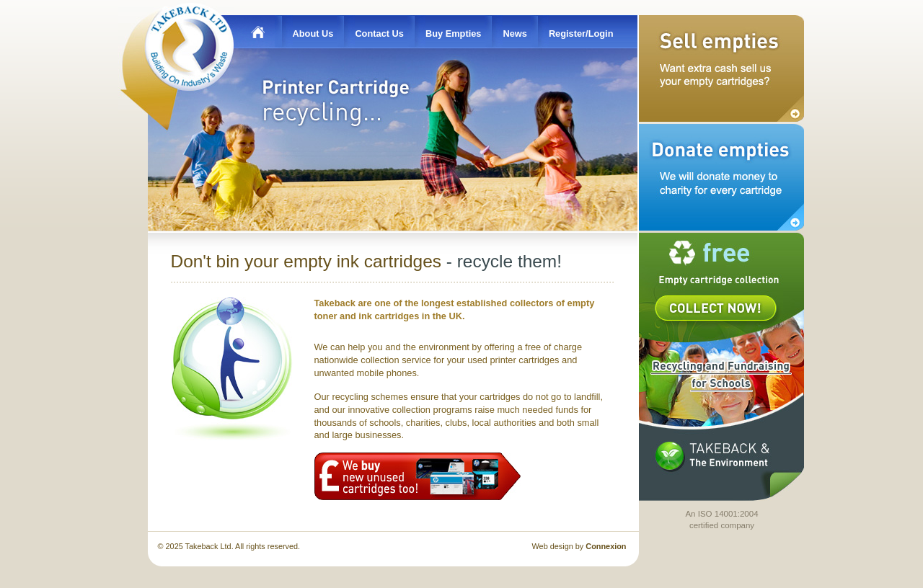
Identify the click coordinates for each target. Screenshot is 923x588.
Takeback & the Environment (712, 456)
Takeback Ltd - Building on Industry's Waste (191, 45)
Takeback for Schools (719, 373)
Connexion (606, 546)
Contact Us (379, 34)
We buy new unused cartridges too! (418, 476)
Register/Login (581, 34)
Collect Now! (716, 308)
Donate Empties (721, 177)
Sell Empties (721, 68)
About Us (313, 34)
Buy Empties (454, 34)
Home (254, 32)
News (515, 34)
